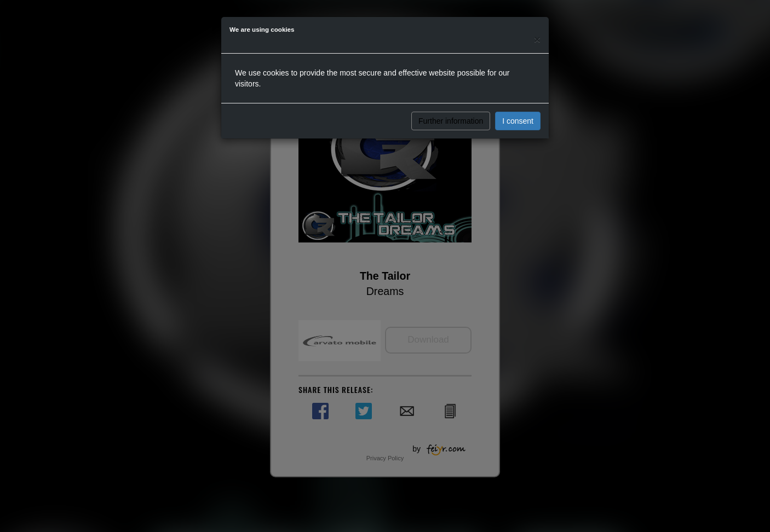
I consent (518, 121)
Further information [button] (451, 121)
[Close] (537, 39)
